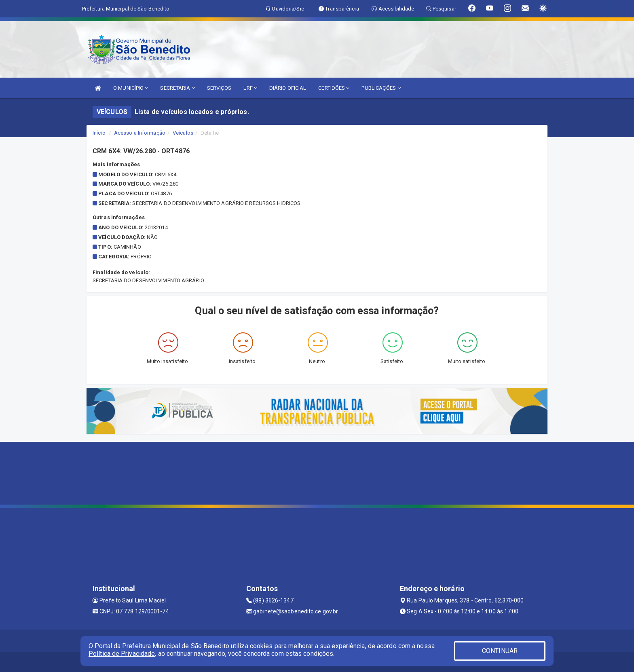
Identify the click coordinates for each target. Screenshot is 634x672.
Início (99, 133)
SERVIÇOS (219, 88)
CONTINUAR (500, 651)
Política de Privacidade (122, 654)
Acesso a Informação (140, 133)
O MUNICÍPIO (131, 88)
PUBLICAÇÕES (381, 88)
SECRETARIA (177, 88)
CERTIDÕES (334, 88)
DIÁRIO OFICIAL (288, 88)
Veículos (183, 133)
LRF (250, 88)
